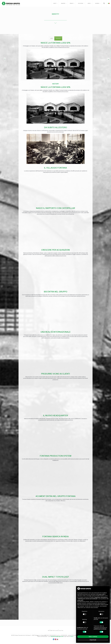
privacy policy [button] (102, 594)
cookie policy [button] (80, 600)
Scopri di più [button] (93, 640)
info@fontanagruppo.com (57, 636)
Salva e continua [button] (93, 637)
